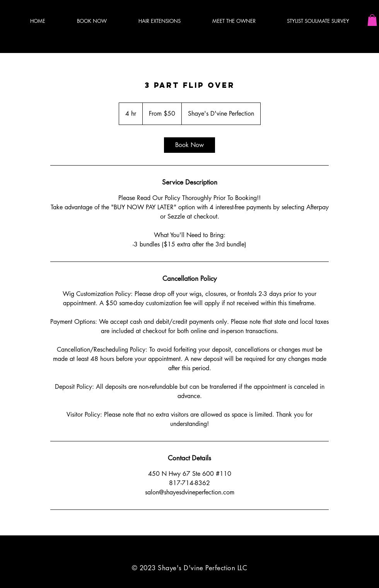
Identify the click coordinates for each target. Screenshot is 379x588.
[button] (372, 20)
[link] (189, 145)
